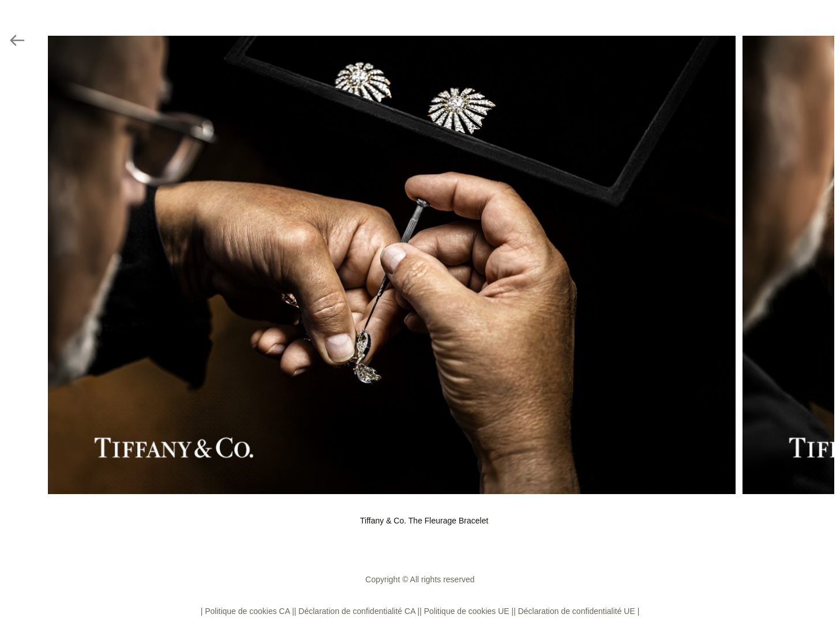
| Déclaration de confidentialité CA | (357, 611)
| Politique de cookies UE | (466, 611)
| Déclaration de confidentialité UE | (576, 611)
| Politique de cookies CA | (247, 611)
